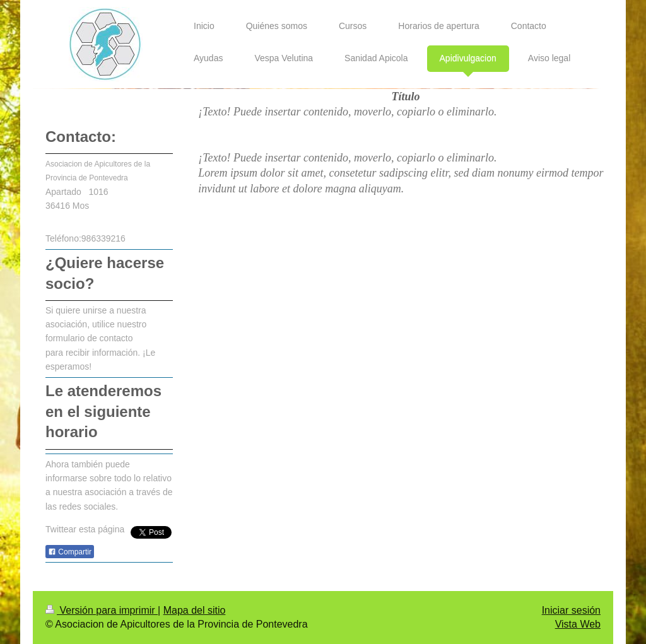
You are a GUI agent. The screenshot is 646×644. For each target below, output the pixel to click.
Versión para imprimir (102, 610)
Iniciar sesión (571, 610)
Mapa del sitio (195, 610)
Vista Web (578, 624)
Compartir (70, 552)
